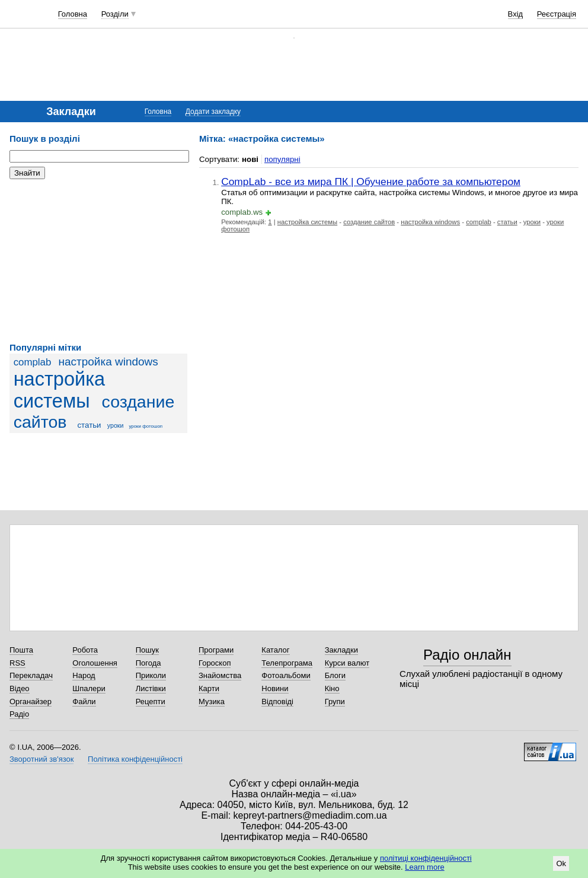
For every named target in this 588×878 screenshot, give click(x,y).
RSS (17, 663)
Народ (84, 675)
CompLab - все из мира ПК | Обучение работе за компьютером (371, 182)
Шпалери (89, 688)
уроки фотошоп (146, 426)
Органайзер (31, 702)
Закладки (341, 650)
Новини (275, 688)
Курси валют (347, 663)
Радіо (19, 714)
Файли (84, 702)
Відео (20, 688)
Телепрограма (287, 663)
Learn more (424, 867)
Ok (561, 863)
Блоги (335, 675)
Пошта (21, 650)
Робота (85, 650)
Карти (209, 688)
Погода (148, 663)
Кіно (332, 688)
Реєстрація (557, 14)
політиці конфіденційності (426, 858)
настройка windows (108, 362)
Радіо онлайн (467, 655)
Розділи (115, 14)
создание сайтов (369, 222)
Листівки (151, 688)
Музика (212, 702)
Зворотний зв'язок (41, 759)
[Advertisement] (98, 261)
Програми (216, 650)
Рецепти (151, 702)
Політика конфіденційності (135, 759)
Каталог (275, 650)
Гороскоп (215, 663)
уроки (116, 425)
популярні (282, 159)
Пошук (147, 650)
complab (33, 362)
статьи (89, 425)
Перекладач (31, 675)
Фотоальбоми (286, 675)
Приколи (151, 675)
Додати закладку (213, 112)
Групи (335, 702)
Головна (73, 14)
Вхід (516, 14)
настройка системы (60, 390)
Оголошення (95, 663)
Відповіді (277, 702)
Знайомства (220, 675)
